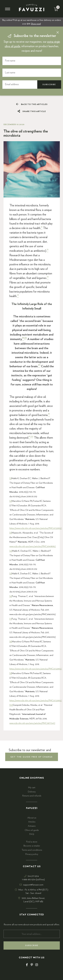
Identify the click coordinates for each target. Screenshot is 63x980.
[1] (10, 478)
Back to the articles (32, 104)
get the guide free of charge (32, 757)
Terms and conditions (32, 850)
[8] (11, 642)
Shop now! (36, 24)
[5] (11, 574)
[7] (11, 619)
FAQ (32, 834)
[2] (11, 501)
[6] (11, 596)
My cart (32, 788)
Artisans (32, 826)
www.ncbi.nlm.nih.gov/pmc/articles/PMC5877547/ (32, 723)
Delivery (32, 792)
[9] (11, 673)
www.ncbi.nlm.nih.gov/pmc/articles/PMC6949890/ (33, 546)
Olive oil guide (32, 830)
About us (32, 818)
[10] (11, 705)
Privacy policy (32, 854)
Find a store (32, 842)
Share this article (32, 111)
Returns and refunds (32, 796)
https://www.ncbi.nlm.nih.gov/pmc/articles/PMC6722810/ (36, 528)
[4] (11, 551)
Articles (32, 822)
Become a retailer (32, 846)
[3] (11, 533)
